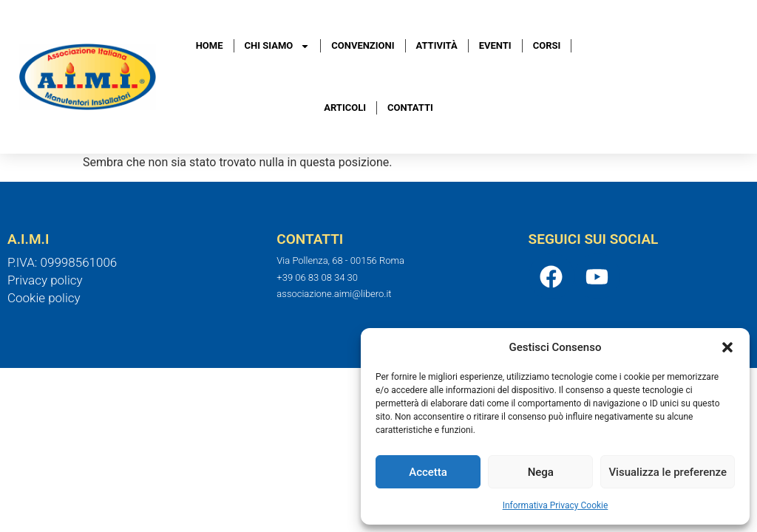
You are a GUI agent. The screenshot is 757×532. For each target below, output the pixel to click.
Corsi (547, 45)
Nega (541, 472)
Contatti (410, 108)
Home (210, 45)
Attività (437, 45)
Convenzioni (363, 45)
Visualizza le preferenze (668, 472)
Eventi (495, 45)
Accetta (428, 472)
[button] (727, 347)
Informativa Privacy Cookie (556, 505)
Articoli (345, 108)
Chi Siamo (278, 46)
